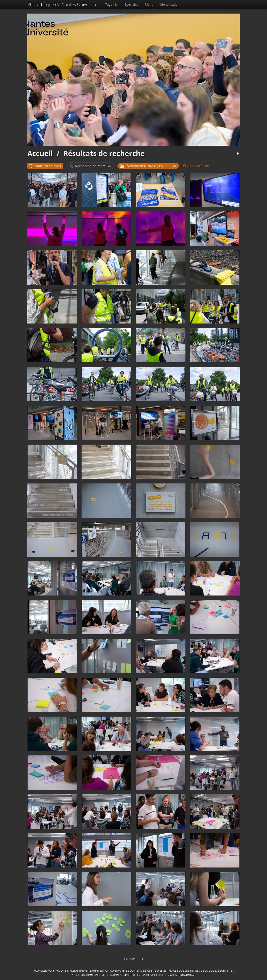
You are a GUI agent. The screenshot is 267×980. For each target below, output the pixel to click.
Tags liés (111, 4)
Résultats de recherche (104, 153)
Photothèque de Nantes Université (62, 4)
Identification (170, 4)
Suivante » (136, 959)
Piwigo (58, 971)
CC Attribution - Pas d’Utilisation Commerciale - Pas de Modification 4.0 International (133, 975)
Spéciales (131, 4)
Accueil (40, 153)
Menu (149, 4)
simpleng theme (76, 971)
